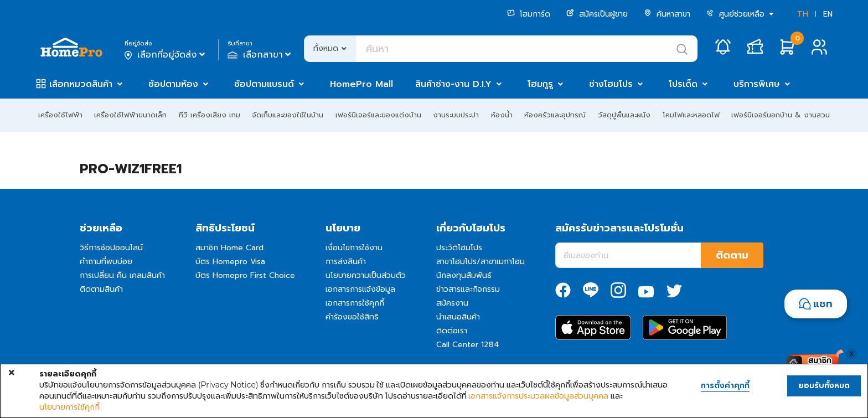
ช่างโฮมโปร (611, 84)
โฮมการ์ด (529, 14)
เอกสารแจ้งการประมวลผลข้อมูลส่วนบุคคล (538, 396)
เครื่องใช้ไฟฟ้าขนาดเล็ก (130, 115)
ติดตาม (732, 255)
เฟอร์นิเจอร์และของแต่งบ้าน (378, 115)
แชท (823, 304)
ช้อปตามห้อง (173, 84)
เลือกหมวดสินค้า (81, 84)
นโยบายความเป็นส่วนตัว (366, 275)
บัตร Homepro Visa (230, 262)
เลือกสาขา (260, 55)
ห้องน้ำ (502, 115)
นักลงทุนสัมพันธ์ (464, 275)
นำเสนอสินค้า (458, 317)
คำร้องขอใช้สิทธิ (352, 317)
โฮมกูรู (540, 84)
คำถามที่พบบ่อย (106, 262)
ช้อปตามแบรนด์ (264, 84)
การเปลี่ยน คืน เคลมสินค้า (122, 275)
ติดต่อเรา (452, 331)
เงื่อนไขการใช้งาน (354, 248)
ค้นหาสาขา (667, 14)
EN (828, 14)
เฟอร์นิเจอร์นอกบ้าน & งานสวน (781, 115)
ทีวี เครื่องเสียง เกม (210, 115)
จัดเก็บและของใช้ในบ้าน (288, 115)
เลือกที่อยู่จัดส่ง (166, 55)
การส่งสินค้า (346, 262)
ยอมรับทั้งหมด (824, 386)
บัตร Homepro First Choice (245, 275)
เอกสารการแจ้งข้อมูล (360, 289)
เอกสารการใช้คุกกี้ (355, 303)
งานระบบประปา (456, 115)
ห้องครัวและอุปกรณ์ (555, 115)
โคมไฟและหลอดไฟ (691, 115)
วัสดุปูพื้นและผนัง (624, 115)
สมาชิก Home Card (229, 248)
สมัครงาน (452, 303)
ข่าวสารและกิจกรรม (468, 289)
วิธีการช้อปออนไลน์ (111, 248)
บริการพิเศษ (757, 84)
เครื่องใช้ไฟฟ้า (60, 115)
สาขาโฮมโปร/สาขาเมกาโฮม (480, 262)
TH (803, 14)
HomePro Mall (361, 84)
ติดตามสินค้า (101, 289)
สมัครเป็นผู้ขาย (597, 14)
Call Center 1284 (468, 345)
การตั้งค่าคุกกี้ (725, 386)
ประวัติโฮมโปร (459, 248)
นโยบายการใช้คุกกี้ (69, 407)
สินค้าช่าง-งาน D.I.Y (453, 84)
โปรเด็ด (683, 84)
